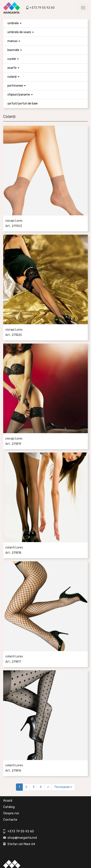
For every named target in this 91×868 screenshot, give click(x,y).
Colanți (13, 77)
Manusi (14, 41)
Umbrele (14, 23)
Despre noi (11, 813)
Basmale (15, 50)
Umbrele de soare (21, 32)
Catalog (9, 807)
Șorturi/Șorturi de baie (23, 104)
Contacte (10, 820)
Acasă (8, 800)
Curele (13, 59)
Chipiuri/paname (20, 95)
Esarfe (13, 68)
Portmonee (17, 86)
